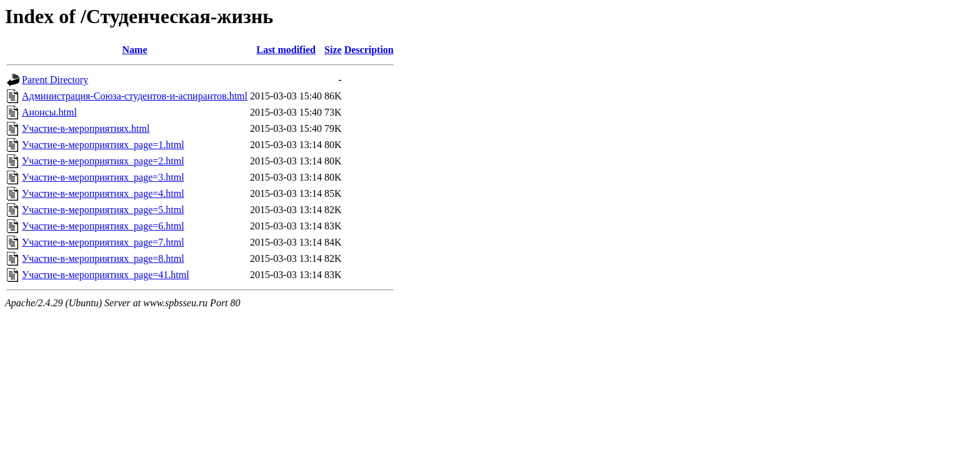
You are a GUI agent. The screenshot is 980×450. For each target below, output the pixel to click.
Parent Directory (55, 80)
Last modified (286, 50)
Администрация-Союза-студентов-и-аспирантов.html (135, 96)
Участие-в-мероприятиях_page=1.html (103, 145)
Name (135, 50)
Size (333, 50)
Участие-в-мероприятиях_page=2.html (103, 161)
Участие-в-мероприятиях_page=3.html (103, 177)
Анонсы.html (49, 112)
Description (369, 50)
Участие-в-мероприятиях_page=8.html (103, 258)
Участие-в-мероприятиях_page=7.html (103, 242)
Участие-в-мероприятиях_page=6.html (103, 226)
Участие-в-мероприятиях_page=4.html (103, 193)
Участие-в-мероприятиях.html (86, 128)
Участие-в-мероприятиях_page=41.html (106, 275)
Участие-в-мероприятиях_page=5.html (103, 210)
